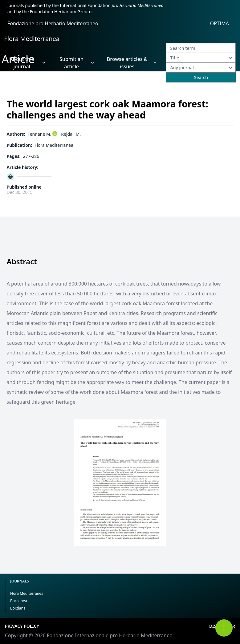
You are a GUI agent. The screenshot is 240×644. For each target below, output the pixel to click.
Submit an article (77, 63)
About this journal (27, 63)
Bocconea (19, 601)
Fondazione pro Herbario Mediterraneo (53, 23)
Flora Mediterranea (32, 39)
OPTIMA (220, 23)
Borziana (18, 608)
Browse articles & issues (132, 63)
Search (201, 77)
